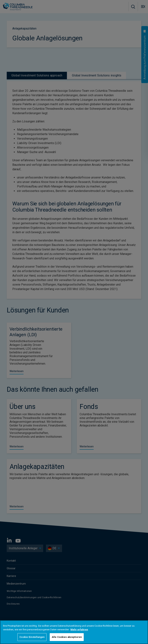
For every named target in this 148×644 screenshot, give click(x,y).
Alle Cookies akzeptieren (67, 637)
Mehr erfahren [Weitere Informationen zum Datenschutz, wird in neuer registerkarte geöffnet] (79, 630)
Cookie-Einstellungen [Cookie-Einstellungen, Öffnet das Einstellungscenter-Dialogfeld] (32, 637)
